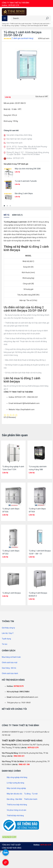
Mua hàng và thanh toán (11, 657)
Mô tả (6, 215)
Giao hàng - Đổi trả (9, 668)
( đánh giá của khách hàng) (22, 38)
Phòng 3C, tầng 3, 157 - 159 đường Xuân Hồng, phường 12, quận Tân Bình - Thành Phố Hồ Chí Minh (28, 153)
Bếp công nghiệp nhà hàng (17, 777)
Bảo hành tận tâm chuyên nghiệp (19, 139)
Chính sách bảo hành (10, 673)
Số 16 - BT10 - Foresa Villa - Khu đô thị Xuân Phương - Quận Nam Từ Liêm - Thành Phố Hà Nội (27, 148)
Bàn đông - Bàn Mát (14, 799)
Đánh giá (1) (17, 215)
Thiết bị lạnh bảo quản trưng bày (21, 24)
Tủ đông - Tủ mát (31, 794)
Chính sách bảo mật (10, 663)
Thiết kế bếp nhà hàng (15, 816)
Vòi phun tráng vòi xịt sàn (16, 810)
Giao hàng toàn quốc (15, 143)
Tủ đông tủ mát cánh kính (41, 24)
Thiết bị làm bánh (31, 799)
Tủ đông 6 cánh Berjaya (11, 593)
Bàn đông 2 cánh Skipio (24, 193)
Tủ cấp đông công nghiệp (10, 26)
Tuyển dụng (6, 639)
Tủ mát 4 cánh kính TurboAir (26, 181)
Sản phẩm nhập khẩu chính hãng (19, 135)
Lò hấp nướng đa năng (15, 783)
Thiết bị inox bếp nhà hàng (17, 805)
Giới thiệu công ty (8, 628)
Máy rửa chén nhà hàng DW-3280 (28, 169)
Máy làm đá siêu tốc (15, 794)
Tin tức (5, 644)
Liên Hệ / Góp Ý (8, 633)
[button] (4, 206)
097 (15, 686)
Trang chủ (5, 24)
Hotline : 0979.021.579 (10, 5)
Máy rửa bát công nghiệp (16, 788)
